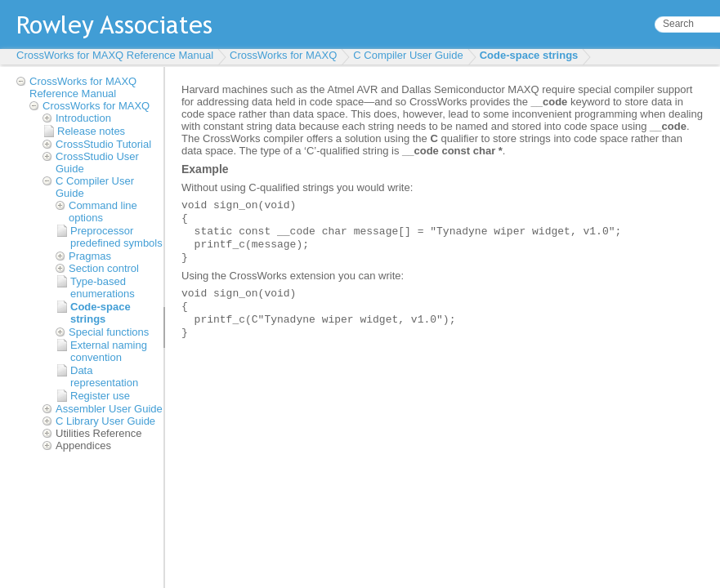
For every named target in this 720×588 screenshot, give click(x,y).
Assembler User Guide (109, 409)
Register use (100, 396)
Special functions (109, 332)
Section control (104, 268)
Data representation (104, 376)
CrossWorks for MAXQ (283, 55)
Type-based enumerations (103, 287)
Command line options (103, 212)
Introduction (83, 118)
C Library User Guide (105, 421)
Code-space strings (529, 55)
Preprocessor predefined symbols (116, 237)
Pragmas (90, 256)
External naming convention (109, 351)
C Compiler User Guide (408, 55)
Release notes (91, 131)
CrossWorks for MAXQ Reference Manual (115, 55)
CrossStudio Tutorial (103, 144)
